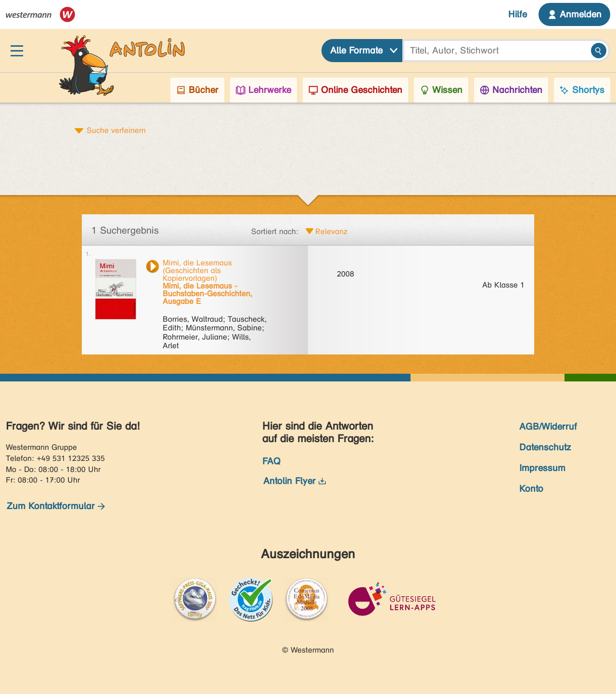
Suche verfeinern (116, 130)
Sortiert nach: (275, 231)
